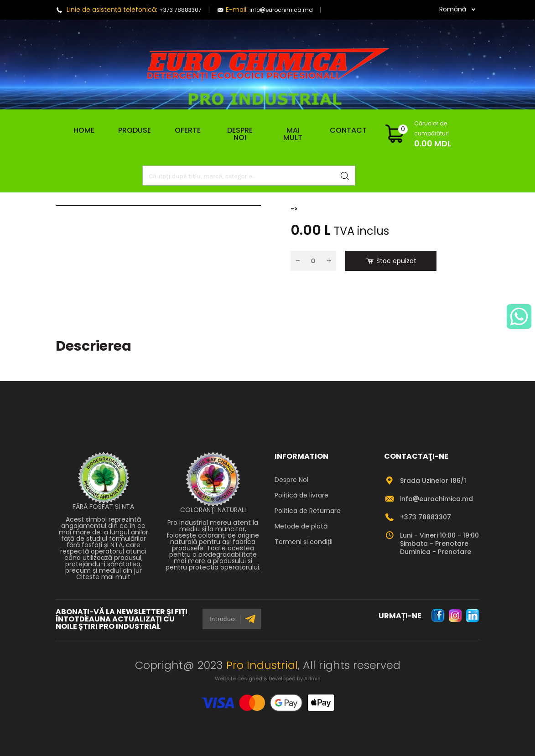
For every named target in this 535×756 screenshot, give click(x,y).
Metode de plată (301, 526)
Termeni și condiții (304, 542)
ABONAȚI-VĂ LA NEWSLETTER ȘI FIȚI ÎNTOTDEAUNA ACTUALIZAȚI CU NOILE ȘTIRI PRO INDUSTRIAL (122, 619)
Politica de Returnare (308, 511)
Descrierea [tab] (93, 346)
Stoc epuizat (391, 261)
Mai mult (293, 134)
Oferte (188, 130)
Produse (135, 130)
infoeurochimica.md (281, 10)
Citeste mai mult (103, 577)
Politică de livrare (301, 495)
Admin (312, 678)
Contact (348, 130)
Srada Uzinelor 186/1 (433, 481)
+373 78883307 (180, 10)
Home (80, 130)
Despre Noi (240, 134)
